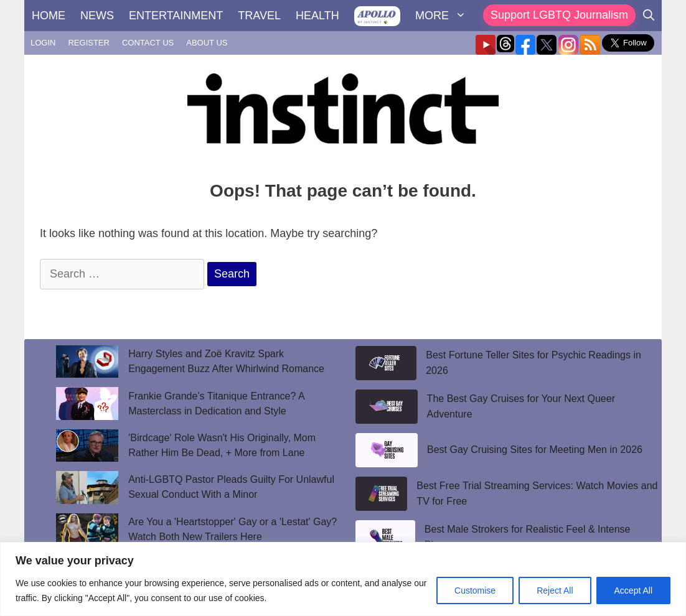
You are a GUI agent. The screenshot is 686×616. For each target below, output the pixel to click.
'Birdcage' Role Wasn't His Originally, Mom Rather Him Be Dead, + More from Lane (222, 445)
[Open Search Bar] (649, 16)
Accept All (633, 590)
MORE (444, 16)
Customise (475, 590)
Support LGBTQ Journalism (559, 15)
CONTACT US (148, 43)
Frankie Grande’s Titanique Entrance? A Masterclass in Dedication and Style (216, 404)
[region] (343, 579)
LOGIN (43, 43)
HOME (49, 16)
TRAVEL (259, 16)
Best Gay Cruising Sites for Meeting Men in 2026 (535, 450)
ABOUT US (207, 43)
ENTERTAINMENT (176, 16)
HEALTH (317, 16)
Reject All (555, 590)
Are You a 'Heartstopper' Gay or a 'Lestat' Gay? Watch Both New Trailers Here (233, 529)
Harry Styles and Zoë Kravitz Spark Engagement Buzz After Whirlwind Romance (226, 361)
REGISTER (88, 43)
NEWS (97, 16)
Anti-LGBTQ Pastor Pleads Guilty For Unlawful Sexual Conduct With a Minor (231, 487)
